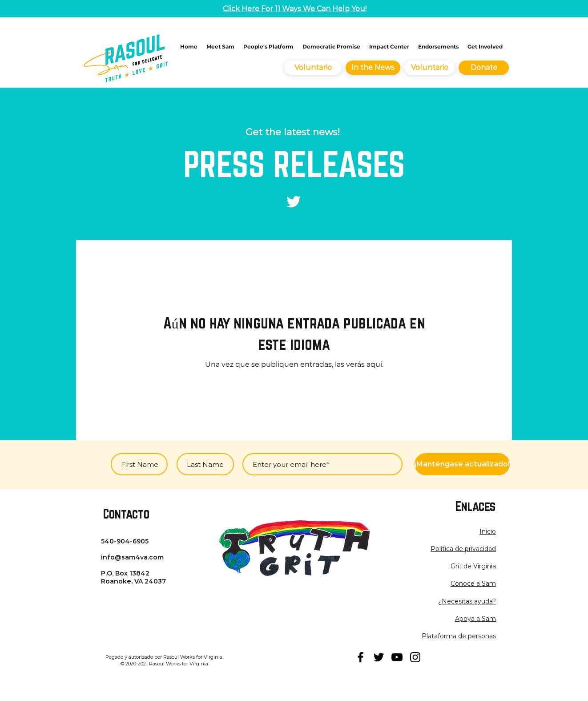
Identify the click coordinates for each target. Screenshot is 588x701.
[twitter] (379, 657)
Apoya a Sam (475, 619)
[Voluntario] (313, 68)
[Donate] (484, 68)
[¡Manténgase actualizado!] (462, 464)
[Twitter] (294, 202)
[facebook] (360, 657)
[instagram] (415, 657)
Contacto (126, 514)
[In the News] (373, 68)
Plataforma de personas (459, 636)
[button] (463, 549)
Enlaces (475, 506)
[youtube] (397, 657)
